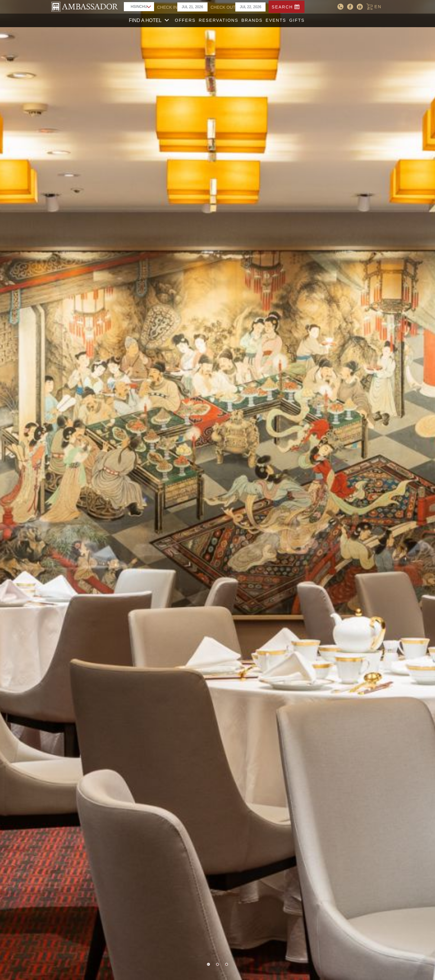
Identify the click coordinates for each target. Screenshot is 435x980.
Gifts (297, 20)
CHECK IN (167, 7)
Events (276, 20)
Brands (252, 20)
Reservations (219, 20)
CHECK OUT (223, 7)
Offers (185, 20)
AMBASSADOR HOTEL (85, 7)
